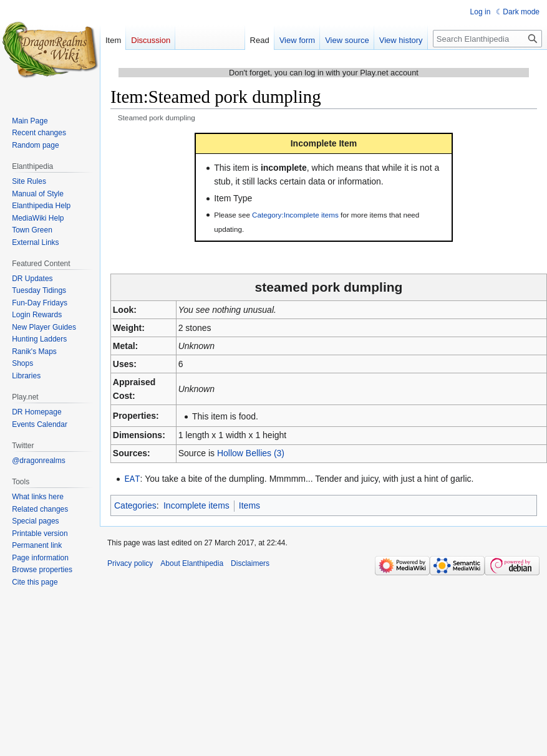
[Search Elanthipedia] (487, 39)
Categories (135, 505)
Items (249, 505)
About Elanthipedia (192, 563)
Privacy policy (130, 563)
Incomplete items (196, 505)
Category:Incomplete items (295, 215)
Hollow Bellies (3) (251, 453)
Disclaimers (250, 563)
